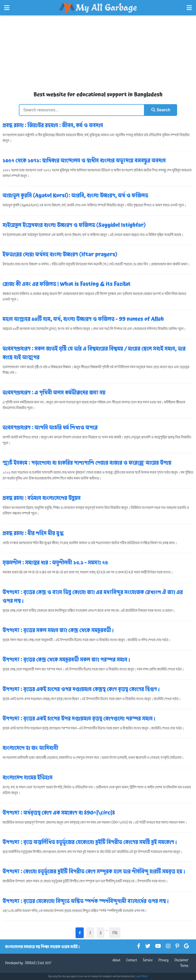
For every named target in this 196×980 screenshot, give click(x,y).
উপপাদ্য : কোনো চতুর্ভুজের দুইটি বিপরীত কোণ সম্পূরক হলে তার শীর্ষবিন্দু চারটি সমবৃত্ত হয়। (94, 872)
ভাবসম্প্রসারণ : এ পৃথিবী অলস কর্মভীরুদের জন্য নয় (54, 393)
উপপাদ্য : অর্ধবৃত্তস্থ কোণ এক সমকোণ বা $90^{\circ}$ (59, 813)
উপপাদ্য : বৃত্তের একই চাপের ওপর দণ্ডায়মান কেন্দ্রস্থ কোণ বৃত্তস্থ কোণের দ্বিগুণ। (81, 689)
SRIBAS (30, 963)
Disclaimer (181, 960)
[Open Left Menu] (7, 8)
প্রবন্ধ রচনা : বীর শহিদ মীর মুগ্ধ (33, 533)
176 (115, 933)
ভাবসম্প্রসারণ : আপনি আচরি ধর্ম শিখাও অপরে (50, 428)
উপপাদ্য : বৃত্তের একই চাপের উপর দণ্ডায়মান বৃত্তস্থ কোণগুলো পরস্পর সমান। (79, 719)
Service (148, 960)
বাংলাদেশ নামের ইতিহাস (28, 778)
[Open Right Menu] (189, 8)
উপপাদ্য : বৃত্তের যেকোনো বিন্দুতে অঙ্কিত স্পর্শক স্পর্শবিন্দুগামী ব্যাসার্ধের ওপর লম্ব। (86, 901)
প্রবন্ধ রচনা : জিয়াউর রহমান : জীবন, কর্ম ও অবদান (53, 125)
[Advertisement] (98, 51)
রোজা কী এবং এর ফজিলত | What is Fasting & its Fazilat (67, 284)
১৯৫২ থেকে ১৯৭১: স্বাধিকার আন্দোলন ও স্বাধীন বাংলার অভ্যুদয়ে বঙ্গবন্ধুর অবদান (84, 161)
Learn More (142, 976)
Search (161, 110)
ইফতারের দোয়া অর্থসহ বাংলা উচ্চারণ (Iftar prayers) (60, 255)
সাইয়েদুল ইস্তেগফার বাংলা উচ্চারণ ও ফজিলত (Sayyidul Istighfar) (74, 225)
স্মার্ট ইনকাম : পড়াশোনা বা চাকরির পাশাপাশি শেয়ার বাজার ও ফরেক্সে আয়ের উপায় (87, 463)
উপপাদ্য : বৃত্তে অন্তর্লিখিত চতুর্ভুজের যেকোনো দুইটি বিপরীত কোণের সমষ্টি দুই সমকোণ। (90, 842)
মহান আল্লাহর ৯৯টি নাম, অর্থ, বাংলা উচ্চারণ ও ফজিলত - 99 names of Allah (83, 319)
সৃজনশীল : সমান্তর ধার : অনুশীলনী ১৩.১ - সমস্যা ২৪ (55, 563)
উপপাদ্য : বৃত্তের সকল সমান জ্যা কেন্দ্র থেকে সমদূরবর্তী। (58, 630)
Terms (184, 966)
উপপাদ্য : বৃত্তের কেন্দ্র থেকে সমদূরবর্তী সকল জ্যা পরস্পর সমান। (66, 660)
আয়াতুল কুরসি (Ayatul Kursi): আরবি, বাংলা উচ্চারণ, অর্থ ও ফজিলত (75, 196)
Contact (132, 960)
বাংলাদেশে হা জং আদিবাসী (30, 748)
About (116, 960)
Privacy (164, 960)
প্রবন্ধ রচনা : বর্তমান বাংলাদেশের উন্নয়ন (42, 498)
